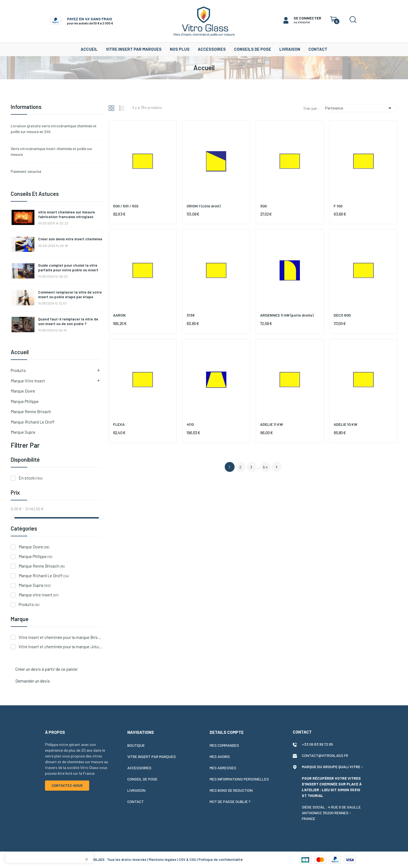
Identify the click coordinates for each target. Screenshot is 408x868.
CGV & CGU (188, 859)
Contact (136, 801)
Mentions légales (163, 859)
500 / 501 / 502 (126, 206)
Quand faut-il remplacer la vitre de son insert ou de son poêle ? (68, 321)
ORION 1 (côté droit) (204, 206)
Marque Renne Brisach (31, 412)
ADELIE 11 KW (271, 424)
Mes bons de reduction (231, 790)
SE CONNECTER (307, 18)
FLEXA (119, 424)
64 (266, 467)
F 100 (338, 206)
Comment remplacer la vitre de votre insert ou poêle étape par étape (70, 294)
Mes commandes (224, 745)
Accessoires (139, 768)
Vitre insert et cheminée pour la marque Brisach (61, 637)
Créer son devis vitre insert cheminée (70, 239)
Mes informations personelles (239, 779)
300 (263, 206)
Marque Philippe (25, 401)
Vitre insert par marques (152, 756)
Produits (18, 370)
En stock (30, 478)
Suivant (277, 467)
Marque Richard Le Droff (33, 422)
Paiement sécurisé (26, 171)
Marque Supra (23, 432)
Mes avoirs (220, 756)
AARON (119, 315)
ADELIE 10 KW (345, 424)
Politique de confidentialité (221, 859)
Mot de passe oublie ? (230, 801)
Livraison (136, 790)
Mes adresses (223, 768)
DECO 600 (342, 315)
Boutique (136, 745)
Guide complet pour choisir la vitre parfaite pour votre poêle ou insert (68, 268)
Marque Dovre (23, 391)
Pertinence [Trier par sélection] (359, 108)
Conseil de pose (142, 779)
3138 (191, 315)
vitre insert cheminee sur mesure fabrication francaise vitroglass (67, 214)
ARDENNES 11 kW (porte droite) (287, 315)
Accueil (20, 352)
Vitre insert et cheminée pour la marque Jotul (61, 647)
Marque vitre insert (28, 381)
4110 (190, 424)
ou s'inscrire (302, 22)
